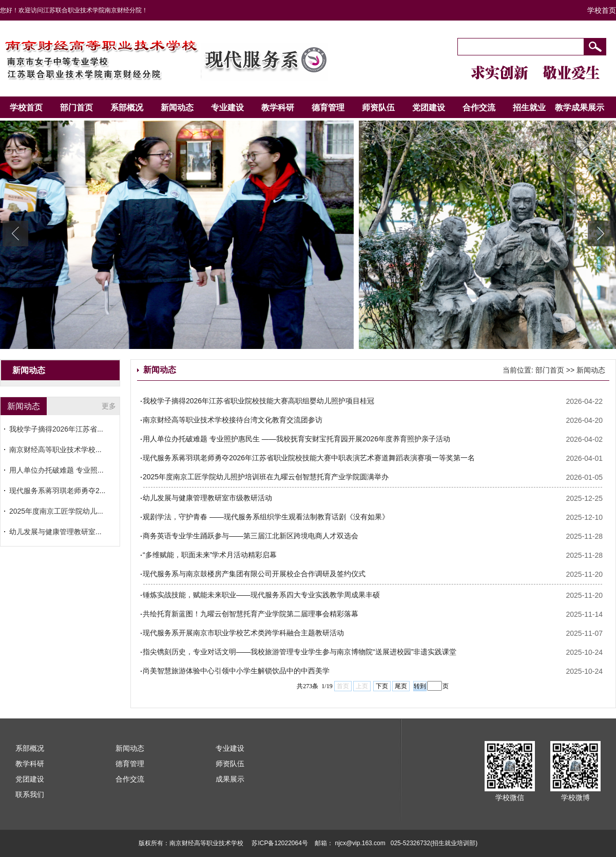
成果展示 (230, 779)
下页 (382, 686)
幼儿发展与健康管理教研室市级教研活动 (207, 498)
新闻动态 (177, 108)
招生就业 (529, 108)
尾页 (401, 686)
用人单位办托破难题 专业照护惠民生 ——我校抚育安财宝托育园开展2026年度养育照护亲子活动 (296, 439)
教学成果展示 (580, 108)
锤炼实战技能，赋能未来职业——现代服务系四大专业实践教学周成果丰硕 (261, 595)
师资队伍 (378, 108)
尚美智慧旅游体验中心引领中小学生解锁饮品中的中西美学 (236, 671)
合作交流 (479, 108)
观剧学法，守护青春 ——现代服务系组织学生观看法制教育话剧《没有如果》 (266, 517)
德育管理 (328, 108)
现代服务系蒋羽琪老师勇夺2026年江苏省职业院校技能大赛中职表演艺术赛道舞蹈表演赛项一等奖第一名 (309, 458)
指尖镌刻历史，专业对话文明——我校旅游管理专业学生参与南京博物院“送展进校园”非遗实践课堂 (300, 652)
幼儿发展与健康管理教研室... (55, 532)
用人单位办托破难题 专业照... (56, 470)
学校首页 (602, 10)
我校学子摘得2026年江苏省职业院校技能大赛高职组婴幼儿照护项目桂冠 (258, 401)
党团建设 (429, 108)
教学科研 (278, 108)
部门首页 (76, 108)
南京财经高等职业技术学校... (55, 450)
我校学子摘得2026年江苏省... (56, 429)
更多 (109, 406)
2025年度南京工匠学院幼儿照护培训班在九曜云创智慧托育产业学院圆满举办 (266, 477)
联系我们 (30, 794)
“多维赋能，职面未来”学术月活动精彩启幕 (210, 555)
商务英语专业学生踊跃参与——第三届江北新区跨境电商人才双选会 (251, 536)
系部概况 (127, 108)
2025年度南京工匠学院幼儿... (56, 511)
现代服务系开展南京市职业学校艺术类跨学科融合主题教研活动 (243, 633)
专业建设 (227, 108)
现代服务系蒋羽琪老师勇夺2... (57, 491)
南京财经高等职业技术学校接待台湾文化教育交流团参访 (233, 420)
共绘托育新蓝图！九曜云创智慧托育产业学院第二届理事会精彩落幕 (251, 614)
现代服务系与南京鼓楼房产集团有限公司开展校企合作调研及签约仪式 (254, 574)
